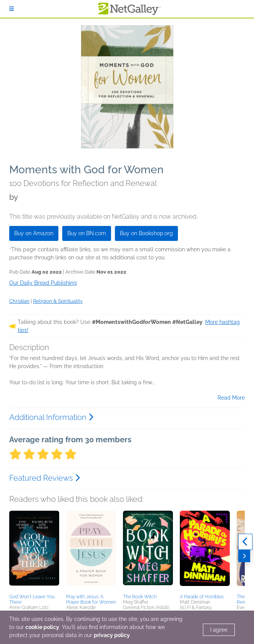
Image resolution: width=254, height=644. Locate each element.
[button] (34, 551)
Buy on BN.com (87, 233)
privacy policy (112, 635)
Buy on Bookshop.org (146, 233)
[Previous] (245, 542)
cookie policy (42, 627)
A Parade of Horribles (202, 597)
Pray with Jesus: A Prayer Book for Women (91, 599)
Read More (231, 398)
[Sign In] (12, 9)
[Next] (244, 556)
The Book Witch (140, 597)
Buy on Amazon (34, 233)
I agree (219, 630)
